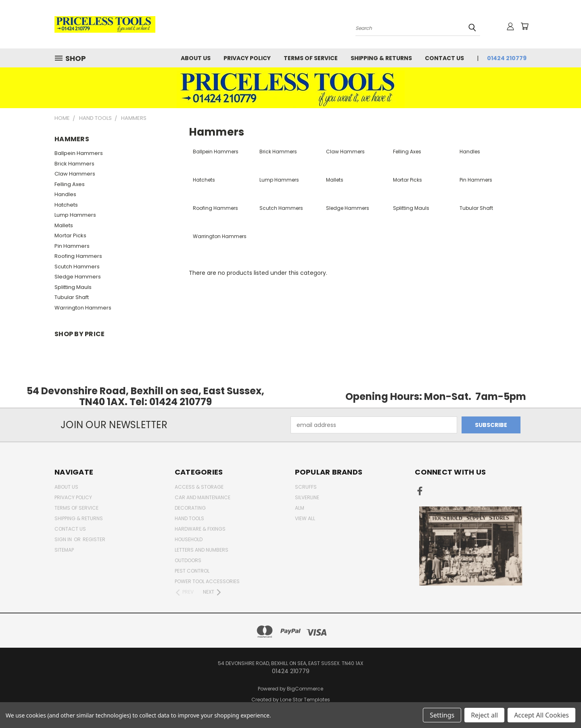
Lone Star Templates (305, 700)
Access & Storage (199, 487)
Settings (442, 715)
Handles (65, 194)
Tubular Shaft (72, 297)
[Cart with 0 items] (525, 26)
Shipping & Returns (381, 58)
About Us (196, 58)
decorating (190, 508)
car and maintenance (203, 497)
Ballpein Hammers (79, 153)
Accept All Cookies (541, 715)
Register (94, 539)
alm (300, 508)
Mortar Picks (70, 235)
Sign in (64, 539)
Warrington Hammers (83, 308)
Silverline (307, 497)
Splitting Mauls (73, 287)
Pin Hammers (72, 246)
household (189, 539)
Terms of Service (311, 58)
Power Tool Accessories (207, 581)
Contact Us (444, 58)
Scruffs (306, 487)
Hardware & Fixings (200, 529)
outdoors (188, 560)
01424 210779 (507, 58)
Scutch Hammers (77, 267)
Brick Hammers (74, 164)
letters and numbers (202, 550)
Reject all (484, 715)
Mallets (64, 225)
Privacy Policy (247, 58)
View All (305, 518)
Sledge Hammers (78, 277)
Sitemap (64, 550)
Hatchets (66, 205)
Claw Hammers (75, 174)
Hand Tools (189, 518)
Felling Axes (70, 184)
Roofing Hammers (78, 256)
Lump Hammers (75, 215)
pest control (192, 571)
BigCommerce (305, 689)
